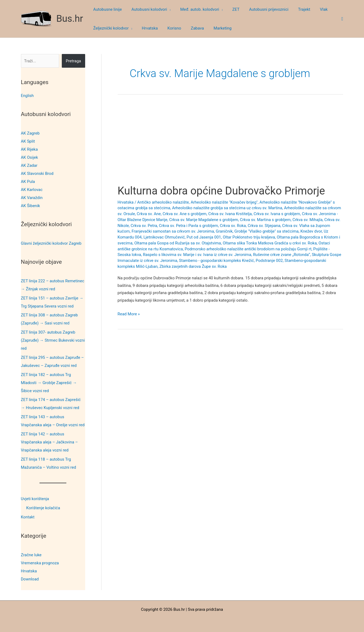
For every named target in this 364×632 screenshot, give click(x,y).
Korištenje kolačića (43, 508)
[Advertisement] (230, 145)
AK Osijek (30, 157)
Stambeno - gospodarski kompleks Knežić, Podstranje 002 (231, 261)
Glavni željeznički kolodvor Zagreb (51, 243)
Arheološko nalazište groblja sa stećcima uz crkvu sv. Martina (227, 208)
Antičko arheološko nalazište (163, 202)
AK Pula (28, 182)
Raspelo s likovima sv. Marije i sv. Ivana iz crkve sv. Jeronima (197, 255)
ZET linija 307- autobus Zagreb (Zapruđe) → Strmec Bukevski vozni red (53, 340)
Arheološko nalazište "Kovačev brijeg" (224, 202)
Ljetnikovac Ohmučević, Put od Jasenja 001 (182, 237)
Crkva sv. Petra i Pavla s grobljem (189, 226)
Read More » (129, 314)
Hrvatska (29, 570)
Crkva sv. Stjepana (264, 226)
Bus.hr (70, 19)
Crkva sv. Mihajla (308, 220)
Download (30, 578)
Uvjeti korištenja (35, 499)
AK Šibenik (30, 206)
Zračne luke (31, 554)
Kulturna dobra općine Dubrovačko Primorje (221, 191)
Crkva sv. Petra (144, 226)
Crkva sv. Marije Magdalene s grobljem (204, 220)
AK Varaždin (32, 198)
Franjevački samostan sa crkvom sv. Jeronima (173, 231)
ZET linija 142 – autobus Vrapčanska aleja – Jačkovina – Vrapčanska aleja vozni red (49, 442)
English (28, 96)
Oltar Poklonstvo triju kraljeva (249, 237)
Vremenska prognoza (40, 562)
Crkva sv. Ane (149, 214)
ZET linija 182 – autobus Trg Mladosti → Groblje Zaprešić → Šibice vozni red (49, 382)
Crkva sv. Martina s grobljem (265, 220)
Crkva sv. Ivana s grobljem (277, 214)
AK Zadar (29, 165)
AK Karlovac (32, 190)
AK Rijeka (29, 149)
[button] (166, 9)
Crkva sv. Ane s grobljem (184, 214)
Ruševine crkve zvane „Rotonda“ (282, 255)
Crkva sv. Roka (233, 226)
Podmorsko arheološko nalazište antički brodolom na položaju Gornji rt (248, 249)
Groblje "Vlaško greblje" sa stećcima (266, 231)
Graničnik (224, 231)
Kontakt (28, 517)
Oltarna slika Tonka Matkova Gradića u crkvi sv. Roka (270, 243)
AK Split (28, 141)
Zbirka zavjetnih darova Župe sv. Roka (193, 266)
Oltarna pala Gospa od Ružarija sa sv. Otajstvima (178, 243)
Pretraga (73, 61)
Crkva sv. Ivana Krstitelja (230, 214)
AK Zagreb (30, 133)
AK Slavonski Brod (37, 174)
